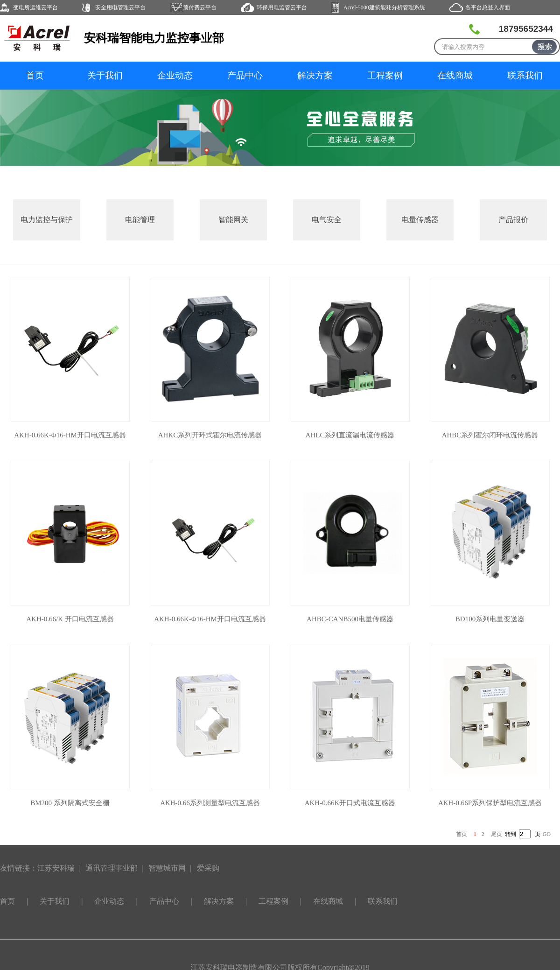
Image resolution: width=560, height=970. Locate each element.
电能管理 (140, 220)
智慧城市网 (167, 868)
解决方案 (315, 75)
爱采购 (208, 868)
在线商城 (455, 75)
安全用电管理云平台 (120, 7)
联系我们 (525, 75)
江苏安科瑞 (56, 868)
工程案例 (385, 75)
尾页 (497, 834)
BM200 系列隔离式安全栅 (70, 803)
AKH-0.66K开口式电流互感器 (350, 803)
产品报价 (513, 220)
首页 (35, 75)
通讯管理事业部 (112, 868)
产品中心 (245, 75)
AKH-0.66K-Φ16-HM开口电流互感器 (70, 435)
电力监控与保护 (47, 220)
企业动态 (175, 75)
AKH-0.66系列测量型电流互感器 (210, 803)
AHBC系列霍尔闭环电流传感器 (490, 435)
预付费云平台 (200, 7)
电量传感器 (420, 220)
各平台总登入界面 (488, 7)
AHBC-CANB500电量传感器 (350, 619)
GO (547, 834)
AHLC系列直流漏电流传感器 (350, 435)
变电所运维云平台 (35, 7)
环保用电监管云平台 (282, 7)
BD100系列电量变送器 (490, 619)
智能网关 (233, 220)
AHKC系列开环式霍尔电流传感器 (210, 435)
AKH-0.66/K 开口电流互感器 (70, 619)
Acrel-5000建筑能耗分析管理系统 (384, 7)
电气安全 (327, 220)
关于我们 (105, 75)
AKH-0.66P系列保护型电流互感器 (490, 803)
